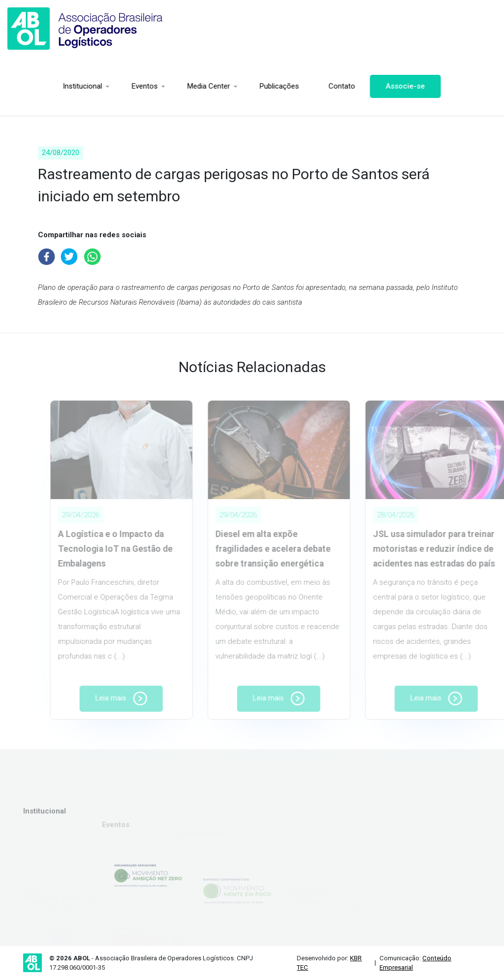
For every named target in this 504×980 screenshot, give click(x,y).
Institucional (34, 86)
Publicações (231, 86)
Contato (294, 86)
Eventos (97, 86)
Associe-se (357, 86)
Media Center (161, 86)
